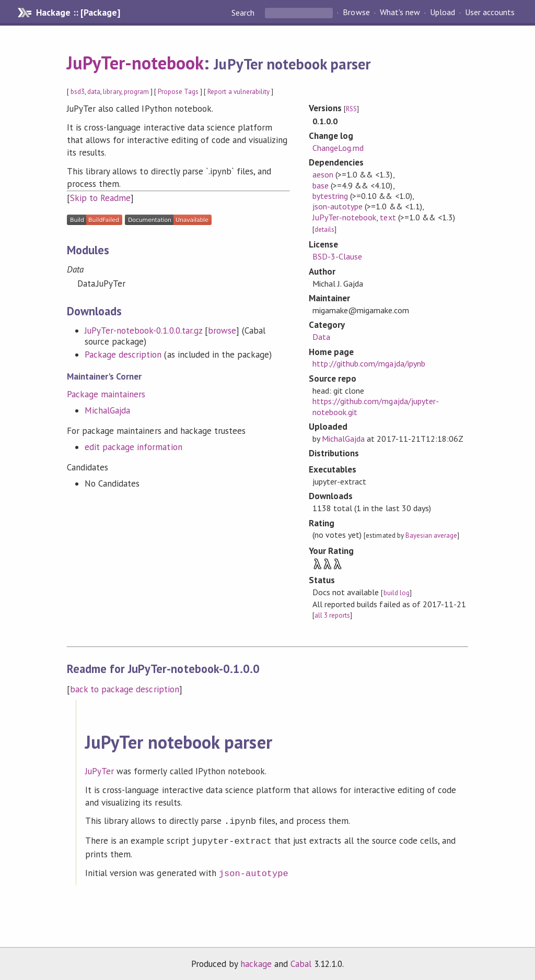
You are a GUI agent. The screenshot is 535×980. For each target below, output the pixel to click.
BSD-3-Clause (337, 256)
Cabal (301, 961)
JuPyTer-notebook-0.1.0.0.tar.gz (143, 330)
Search (244, 13)
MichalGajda (107, 410)
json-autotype (338, 206)
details (324, 229)
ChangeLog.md (338, 148)
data (94, 92)
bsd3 (78, 92)
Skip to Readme (100, 198)
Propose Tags (178, 92)
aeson (323, 174)
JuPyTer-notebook (135, 63)
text (388, 217)
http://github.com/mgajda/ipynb (369, 363)
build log (397, 593)
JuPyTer (100, 771)
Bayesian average (431, 535)
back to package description (125, 689)
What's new (400, 13)
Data (321, 337)
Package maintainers (106, 394)
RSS (351, 109)
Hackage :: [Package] (78, 13)
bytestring (330, 196)
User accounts (490, 13)
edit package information (133, 447)
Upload (443, 13)
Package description (123, 355)
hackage (256, 961)
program (136, 92)
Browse (356, 13)
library (112, 92)
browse (222, 330)
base (321, 185)
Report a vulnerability (239, 92)
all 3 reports (332, 615)
